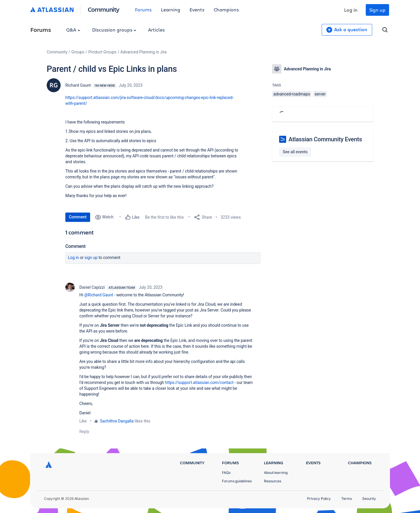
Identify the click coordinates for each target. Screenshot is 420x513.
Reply (84, 432)
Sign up (377, 10)
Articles (156, 30)
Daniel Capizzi (92, 287)
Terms (346, 499)
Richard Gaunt (78, 85)
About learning (276, 473)
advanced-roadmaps (292, 94)
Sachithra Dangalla (117, 421)
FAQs (226, 473)
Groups (78, 52)
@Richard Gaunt (99, 295)
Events (197, 9)
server (320, 94)
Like (83, 421)
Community (104, 9)
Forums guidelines (237, 481)
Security (369, 499)
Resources (273, 481)
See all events (295, 152)
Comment (78, 217)
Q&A (73, 30)
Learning (171, 9)
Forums (143, 9)
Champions (226, 9)
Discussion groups (114, 30)
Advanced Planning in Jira (144, 52)
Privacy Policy (319, 499)
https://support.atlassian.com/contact (199, 382)
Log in (351, 10)
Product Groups (102, 52)
